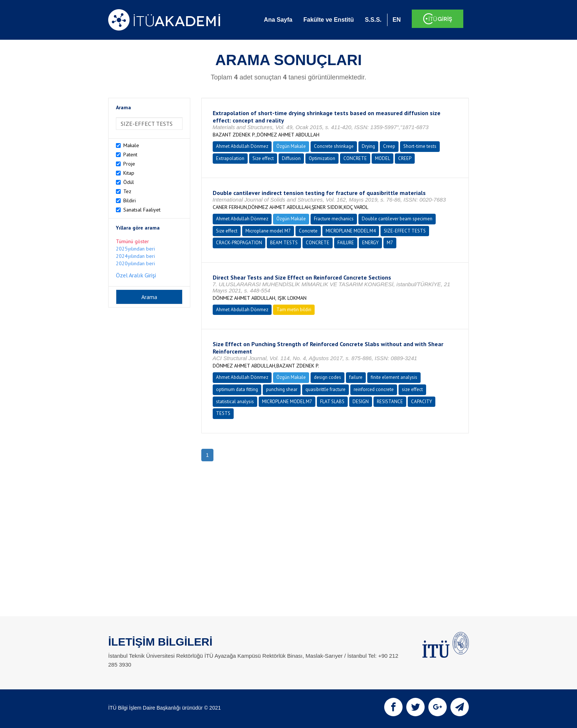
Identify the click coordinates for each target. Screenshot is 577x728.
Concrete (308, 231)
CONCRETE (355, 158)
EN (397, 20)
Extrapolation (230, 158)
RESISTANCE (390, 402)
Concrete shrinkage (334, 146)
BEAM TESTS (284, 243)
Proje (129, 164)
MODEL (383, 158)
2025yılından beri (135, 249)
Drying (368, 146)
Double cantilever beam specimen (397, 219)
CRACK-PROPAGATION (239, 243)
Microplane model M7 (268, 231)
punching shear (282, 389)
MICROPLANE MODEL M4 (351, 231)
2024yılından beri (135, 256)
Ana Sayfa (278, 20)
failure (356, 377)
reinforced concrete (374, 389)
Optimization (322, 158)
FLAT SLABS (332, 402)
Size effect (263, 158)
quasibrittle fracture (325, 389)
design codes (328, 377)
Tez (127, 191)
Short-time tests (420, 146)
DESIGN (361, 402)
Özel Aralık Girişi (136, 275)
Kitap (129, 173)
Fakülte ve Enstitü (328, 20)
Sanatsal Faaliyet (142, 210)
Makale (131, 145)
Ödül (129, 182)
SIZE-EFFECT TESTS (405, 231)
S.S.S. (373, 20)
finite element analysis (394, 377)
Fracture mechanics (334, 219)
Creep (389, 146)
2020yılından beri (135, 263)
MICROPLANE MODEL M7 (287, 402)
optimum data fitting (237, 389)
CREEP (405, 158)
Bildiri (130, 200)
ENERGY (370, 243)
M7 (390, 243)
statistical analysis (235, 402)
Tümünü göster (132, 241)
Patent (130, 155)
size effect (412, 389)
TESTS (223, 413)
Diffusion (291, 158)
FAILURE (346, 243)
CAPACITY (422, 402)
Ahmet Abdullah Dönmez (242, 146)
